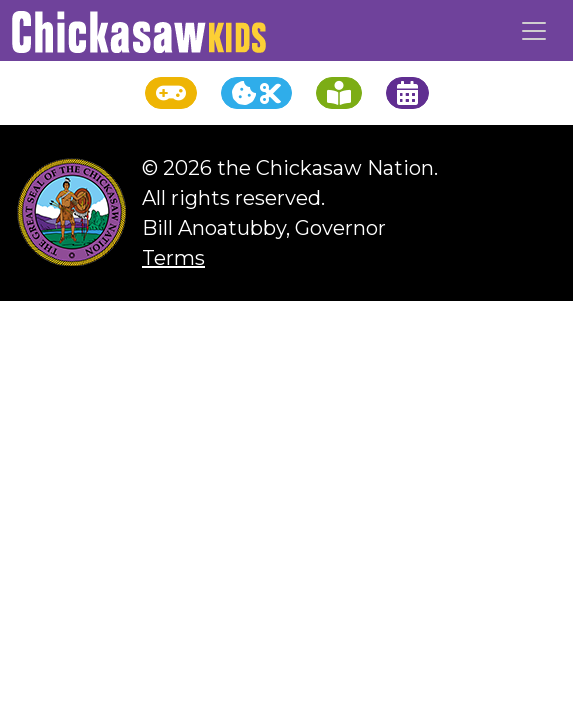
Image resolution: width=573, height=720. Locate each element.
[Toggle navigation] (534, 31)
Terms (173, 258)
